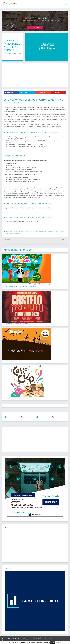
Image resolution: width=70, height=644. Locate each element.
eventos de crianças (12, 53)
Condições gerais (37, 638)
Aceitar (52, 642)
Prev (7, 240)
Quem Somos (49, 638)
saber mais (59, 642)
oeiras (13, 231)
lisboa (9, 231)
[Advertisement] (35, 75)
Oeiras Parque (20, 231)
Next (63, 240)
